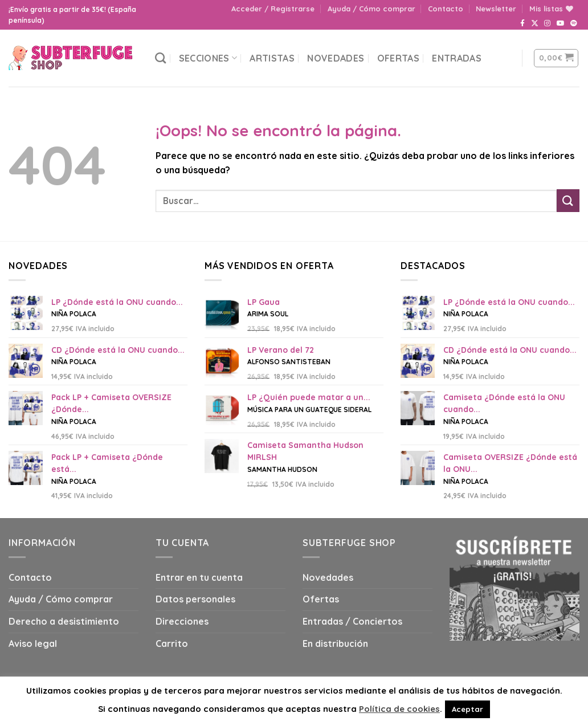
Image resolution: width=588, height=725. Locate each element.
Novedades (336, 58)
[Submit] (568, 200)
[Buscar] (160, 58)
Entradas (457, 58)
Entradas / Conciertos (352, 621)
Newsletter (496, 9)
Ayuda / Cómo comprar (371, 9)
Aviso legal (33, 643)
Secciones (208, 58)
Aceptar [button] (467, 709)
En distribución (335, 643)
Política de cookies (399, 709)
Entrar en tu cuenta (199, 577)
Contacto (446, 9)
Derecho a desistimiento (64, 621)
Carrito (172, 643)
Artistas (272, 58)
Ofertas (398, 58)
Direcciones (182, 621)
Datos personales (195, 599)
